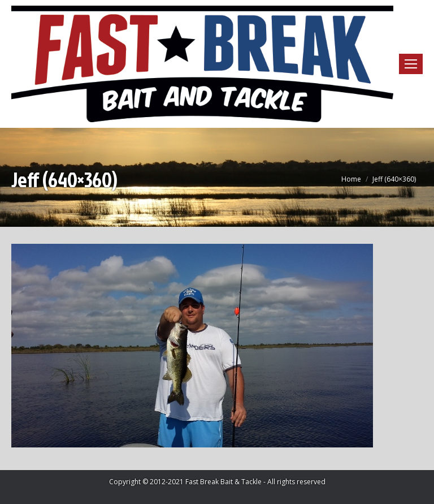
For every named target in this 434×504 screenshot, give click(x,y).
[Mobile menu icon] (411, 64)
